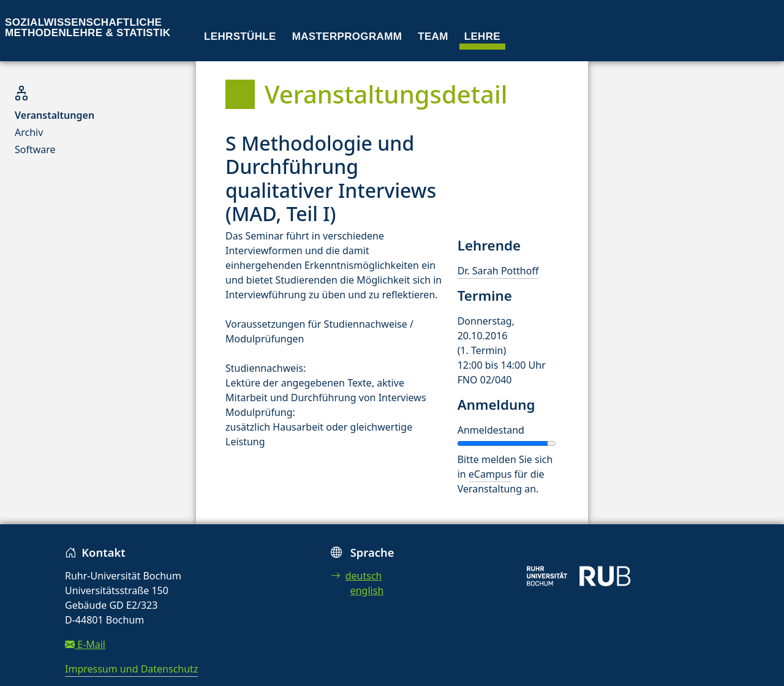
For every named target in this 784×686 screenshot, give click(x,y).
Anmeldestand (491, 430)
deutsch (356, 576)
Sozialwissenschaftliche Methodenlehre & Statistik (88, 28)
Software (35, 149)
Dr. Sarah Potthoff (498, 271)
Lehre (482, 36)
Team (433, 36)
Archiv (29, 132)
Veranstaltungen (55, 115)
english (367, 590)
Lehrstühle (240, 36)
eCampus (490, 474)
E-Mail (85, 644)
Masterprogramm (347, 36)
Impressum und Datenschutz (131, 669)
